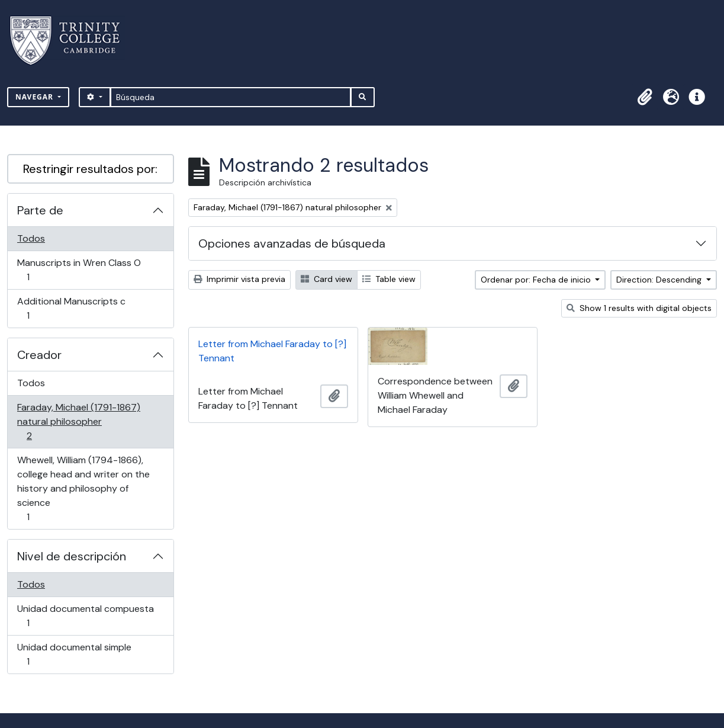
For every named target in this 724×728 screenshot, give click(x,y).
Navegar (36, 97)
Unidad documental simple (74, 654)
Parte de (40, 210)
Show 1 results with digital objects (639, 308)
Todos (31, 238)
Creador (39, 355)
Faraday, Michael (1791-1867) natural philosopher (78, 421)
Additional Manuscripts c (71, 308)
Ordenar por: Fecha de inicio (537, 280)
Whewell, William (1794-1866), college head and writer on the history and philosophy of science (83, 488)
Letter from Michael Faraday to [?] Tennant (272, 351)
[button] (645, 97)
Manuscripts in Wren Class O (79, 270)
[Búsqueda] (231, 97)
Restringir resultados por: (90, 169)
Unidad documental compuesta (85, 616)
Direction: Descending (660, 280)
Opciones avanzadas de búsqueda (292, 243)
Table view (389, 279)
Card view (326, 279)
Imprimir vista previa (239, 279)
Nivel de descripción (72, 556)
